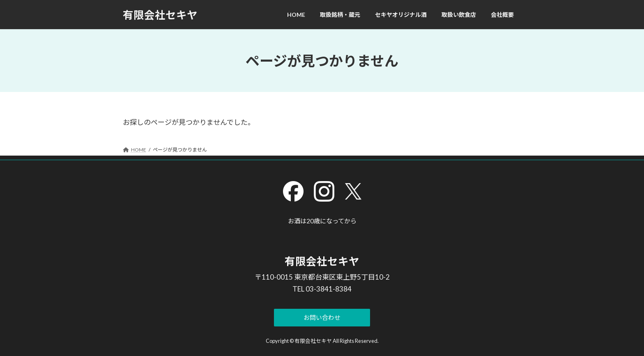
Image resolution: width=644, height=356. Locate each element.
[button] (322, 317)
